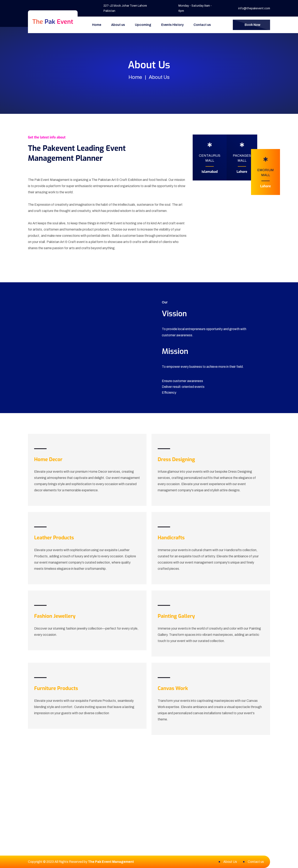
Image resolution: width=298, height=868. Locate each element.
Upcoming (143, 25)
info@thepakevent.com (254, 8)
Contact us (202, 25)
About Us (230, 862)
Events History (172, 25)
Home (97, 25)
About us (118, 25)
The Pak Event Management (111, 862)
